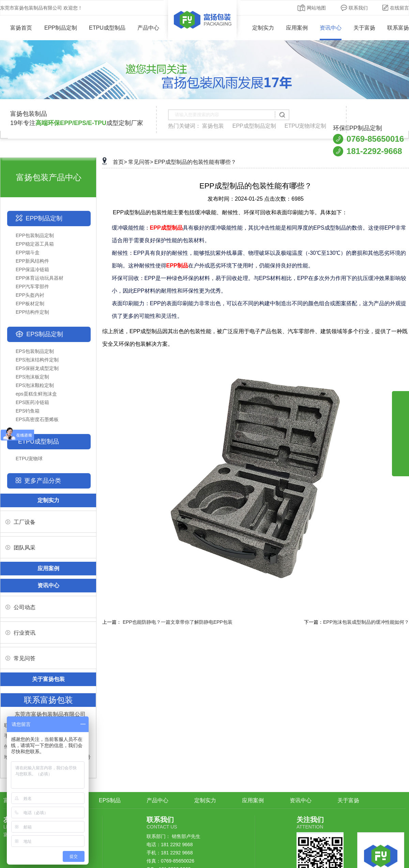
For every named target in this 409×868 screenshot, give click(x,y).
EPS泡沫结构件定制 (37, 360)
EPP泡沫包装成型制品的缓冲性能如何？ (366, 622)
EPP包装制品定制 (35, 235)
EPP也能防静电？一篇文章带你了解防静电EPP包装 (178, 622)
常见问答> (141, 162)
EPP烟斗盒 (28, 252)
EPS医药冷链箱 (32, 402)
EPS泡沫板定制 (32, 377)
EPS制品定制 (45, 334)
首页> (120, 162)
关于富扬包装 (48, 679)
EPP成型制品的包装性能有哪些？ (195, 162)
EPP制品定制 (61, 28)
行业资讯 (20, 633)
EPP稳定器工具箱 (35, 244)
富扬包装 (213, 126)
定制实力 (263, 28)
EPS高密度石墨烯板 (37, 419)
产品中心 (148, 28)
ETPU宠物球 (29, 459)
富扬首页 (16, 28)
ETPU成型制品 (107, 28)
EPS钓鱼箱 (28, 411)
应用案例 (297, 28)
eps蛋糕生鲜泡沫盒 (36, 394)
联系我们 (354, 8)
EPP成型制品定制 (254, 126)
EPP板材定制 (30, 304)
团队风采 (20, 548)
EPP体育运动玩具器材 (40, 278)
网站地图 (312, 8)
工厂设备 (20, 522)
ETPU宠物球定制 (306, 126)
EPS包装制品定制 (35, 351)
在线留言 (396, 8)
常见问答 (20, 658)
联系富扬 (398, 28)
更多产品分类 (43, 481)
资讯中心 (331, 28)
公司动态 (20, 607)
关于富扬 (364, 28)
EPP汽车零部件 (32, 286)
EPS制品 (110, 800)
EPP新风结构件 (32, 261)
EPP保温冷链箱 (32, 269)
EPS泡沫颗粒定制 (35, 385)
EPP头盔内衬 (30, 295)
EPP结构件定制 (32, 312)
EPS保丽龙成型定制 (37, 368)
